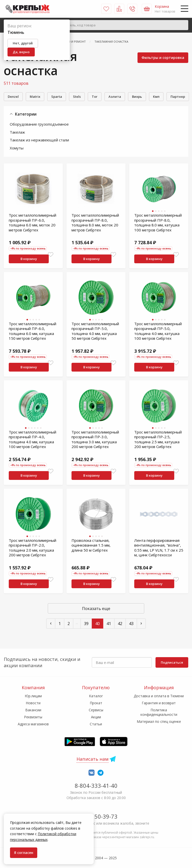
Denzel (13, 97)
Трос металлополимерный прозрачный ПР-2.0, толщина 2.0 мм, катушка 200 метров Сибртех (32, 548)
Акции (96, 717)
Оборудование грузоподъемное (39, 124)
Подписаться (172, 662)
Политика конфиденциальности (159, 712)
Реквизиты (33, 717)
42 (120, 624)
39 (86, 624)
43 (131, 624)
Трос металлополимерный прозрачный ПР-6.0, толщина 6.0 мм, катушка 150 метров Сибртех (32, 331)
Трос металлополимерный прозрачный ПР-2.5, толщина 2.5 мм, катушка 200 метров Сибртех (158, 439)
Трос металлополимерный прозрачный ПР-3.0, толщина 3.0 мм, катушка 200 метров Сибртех (95, 439)
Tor (95, 97)
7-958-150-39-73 (96, 816)
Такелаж (17, 132)
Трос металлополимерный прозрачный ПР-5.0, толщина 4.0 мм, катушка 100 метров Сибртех (158, 331)
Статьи (96, 724)
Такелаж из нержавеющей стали (39, 140)
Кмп (156, 97)
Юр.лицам (33, 696)
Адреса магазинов (33, 724)
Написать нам (92, 759)
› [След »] (141, 623)
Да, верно (21, 52)
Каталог (96, 696)
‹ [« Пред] (51, 623)
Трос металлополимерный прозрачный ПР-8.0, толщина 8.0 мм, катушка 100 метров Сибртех (158, 223)
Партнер (178, 97)
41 (109, 624)
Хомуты (17, 148)
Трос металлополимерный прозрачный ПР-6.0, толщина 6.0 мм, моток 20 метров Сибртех (32, 223)
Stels (77, 97)
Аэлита (115, 97)
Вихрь (137, 97)
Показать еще (96, 609)
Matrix (35, 97)
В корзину (29, 259)
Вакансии (33, 710)
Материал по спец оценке (159, 721)
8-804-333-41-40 (96, 786)
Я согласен (24, 853)
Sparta (57, 97)
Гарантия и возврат (159, 703)
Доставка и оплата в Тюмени (159, 696)
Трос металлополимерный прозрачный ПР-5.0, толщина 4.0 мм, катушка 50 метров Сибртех (95, 331)
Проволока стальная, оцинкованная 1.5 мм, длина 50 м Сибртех (91, 545)
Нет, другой (23, 43)
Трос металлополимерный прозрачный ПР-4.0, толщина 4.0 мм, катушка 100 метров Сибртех (32, 439)
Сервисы (96, 710)
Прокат (96, 703)
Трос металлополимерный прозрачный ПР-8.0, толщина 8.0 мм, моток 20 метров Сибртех (95, 223)
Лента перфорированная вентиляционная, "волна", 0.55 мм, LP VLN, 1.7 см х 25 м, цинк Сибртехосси (159, 548)
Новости (33, 703)
